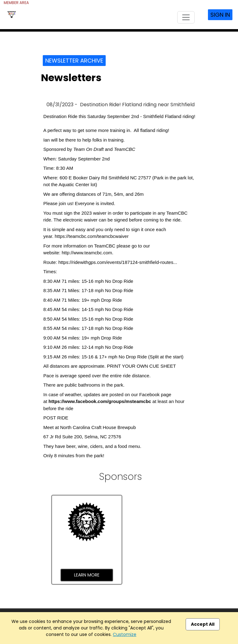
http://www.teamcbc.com (87, 253)
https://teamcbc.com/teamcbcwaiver (91, 236)
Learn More (87, 575)
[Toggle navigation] (186, 17)
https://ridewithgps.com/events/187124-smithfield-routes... (118, 262)
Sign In (220, 15)
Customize (125, 634)
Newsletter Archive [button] (74, 61)
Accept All (203, 624)
